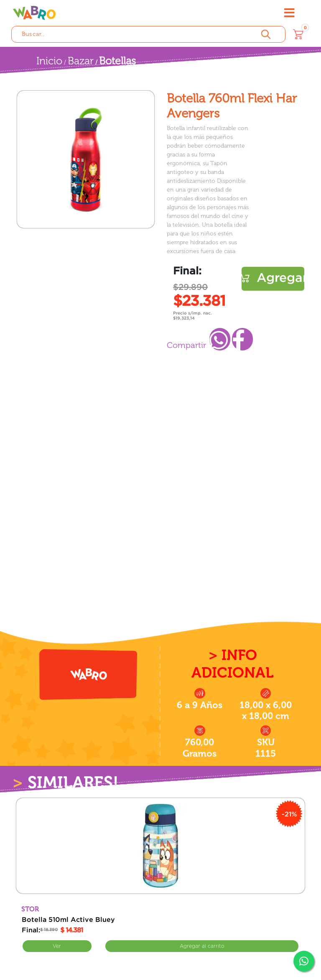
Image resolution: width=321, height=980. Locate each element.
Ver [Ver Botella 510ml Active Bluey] (57, 946)
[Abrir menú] (289, 13)
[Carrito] (298, 34)
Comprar (273, 279)
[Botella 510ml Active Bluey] (161, 846)
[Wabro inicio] (34, 13)
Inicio (49, 61)
